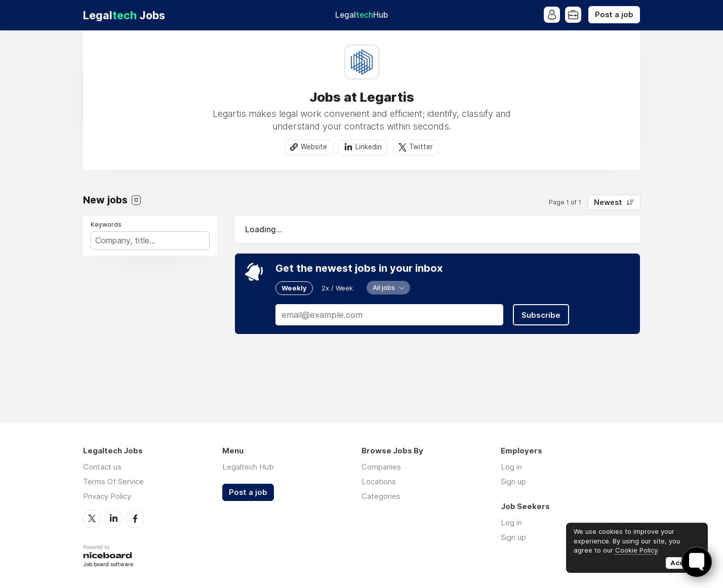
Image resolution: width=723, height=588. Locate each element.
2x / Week (337, 288)
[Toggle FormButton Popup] (697, 562)
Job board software (108, 565)
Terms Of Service (113, 481)
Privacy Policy (107, 496)
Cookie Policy (636, 550)
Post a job (614, 15)
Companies (381, 467)
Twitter (421, 147)
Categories (381, 496)
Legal (361, 15)
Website (314, 147)
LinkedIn (113, 519)
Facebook (135, 519)
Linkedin (369, 147)
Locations (379, 481)
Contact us (102, 467)
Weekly (294, 288)
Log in (511, 467)
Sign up (513, 481)
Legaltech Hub (248, 467)
